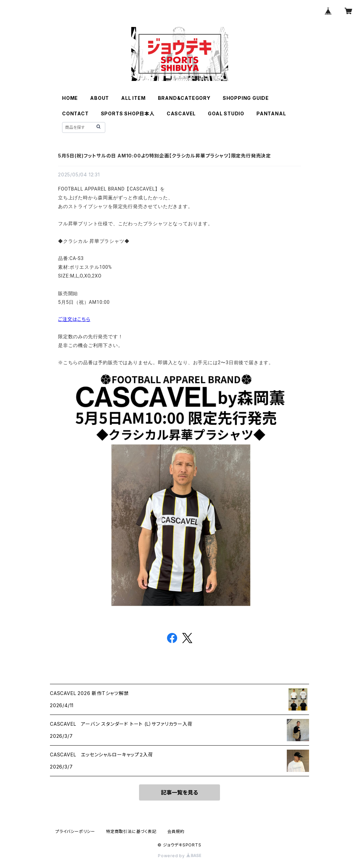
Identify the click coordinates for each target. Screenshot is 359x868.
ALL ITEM (133, 98)
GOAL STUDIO (226, 113)
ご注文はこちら (74, 319)
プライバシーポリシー (75, 831)
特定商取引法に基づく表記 (131, 831)
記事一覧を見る (179, 792)
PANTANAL (271, 113)
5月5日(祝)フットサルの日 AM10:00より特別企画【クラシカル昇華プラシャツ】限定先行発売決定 (164, 156)
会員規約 (176, 831)
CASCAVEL (181, 113)
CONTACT (75, 113)
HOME (70, 98)
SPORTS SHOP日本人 (128, 113)
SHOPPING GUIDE (246, 98)
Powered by (179, 856)
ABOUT (100, 98)
